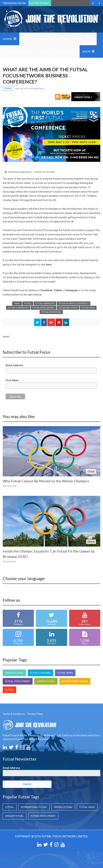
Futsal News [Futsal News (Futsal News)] (65, 673)
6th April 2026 (9, 561)
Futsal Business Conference (74, 303)
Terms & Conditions (14, 714)
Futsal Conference (18, 308)
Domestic (82, 39)
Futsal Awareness (45, 303)
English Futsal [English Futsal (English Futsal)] (14, 673)
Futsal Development (43, 308)
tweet (6, 337)
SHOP (86, 51)
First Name (12, 380)
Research (65, 51)
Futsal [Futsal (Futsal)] (9, 690)
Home (7, 39)
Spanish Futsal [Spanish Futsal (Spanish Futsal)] (46, 681)
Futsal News (88, 308)
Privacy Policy (35, 714)
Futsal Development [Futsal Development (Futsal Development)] (18, 681)
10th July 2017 (22, 88)
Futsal (28, 303)
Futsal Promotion (51, 312)
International (15, 51)
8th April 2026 (9, 486)
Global (42, 51)
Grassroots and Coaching (43, 39)
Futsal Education (68, 308)
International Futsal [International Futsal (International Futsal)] (75, 681)
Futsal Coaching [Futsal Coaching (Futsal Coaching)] (41, 673)
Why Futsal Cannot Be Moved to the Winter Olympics (46, 481)
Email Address (14, 365)
